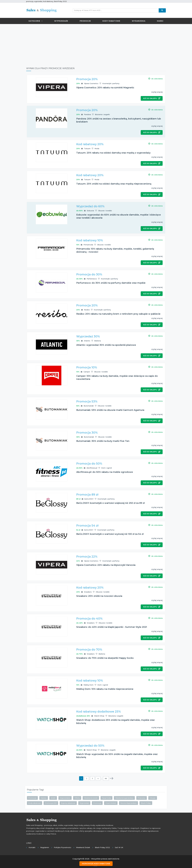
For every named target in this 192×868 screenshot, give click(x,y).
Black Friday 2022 (102, 847)
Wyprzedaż (84, 803)
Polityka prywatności (63, 847)
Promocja (97, 803)
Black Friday (146, 803)
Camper (87, 372)
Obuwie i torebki (105, 211)
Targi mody (106, 798)
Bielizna (98, 341)
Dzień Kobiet (111, 803)
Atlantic (87, 341)
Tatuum (87, 148)
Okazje (153, 798)
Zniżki (53, 798)
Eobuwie (90, 211)
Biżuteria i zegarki (102, 114)
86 (106, 778)
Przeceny (142, 798)
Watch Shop (99, 716)
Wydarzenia (139, 21)
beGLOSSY (89, 499)
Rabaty (44, 798)
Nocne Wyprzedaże (129, 803)
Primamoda (88, 245)
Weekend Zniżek (83, 847)
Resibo (87, 310)
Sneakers (88, 592)
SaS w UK (119, 847)
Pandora (87, 114)
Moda (97, 148)
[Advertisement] (96, 44)
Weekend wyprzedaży (124, 798)
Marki (160, 21)
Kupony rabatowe (68, 803)
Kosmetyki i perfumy (111, 83)
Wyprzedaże (61, 21)
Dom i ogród (106, 468)
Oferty (77, 798)
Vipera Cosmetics (91, 83)
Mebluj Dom (88, 685)
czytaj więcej (157, 92)
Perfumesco (92, 279)
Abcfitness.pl (92, 468)
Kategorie (36, 21)
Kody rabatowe (111, 21)
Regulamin (45, 847)
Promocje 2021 (51, 803)
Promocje (85, 21)
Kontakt (32, 847)
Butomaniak (89, 406)
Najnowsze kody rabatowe (96, 863)
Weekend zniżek (91, 798)
